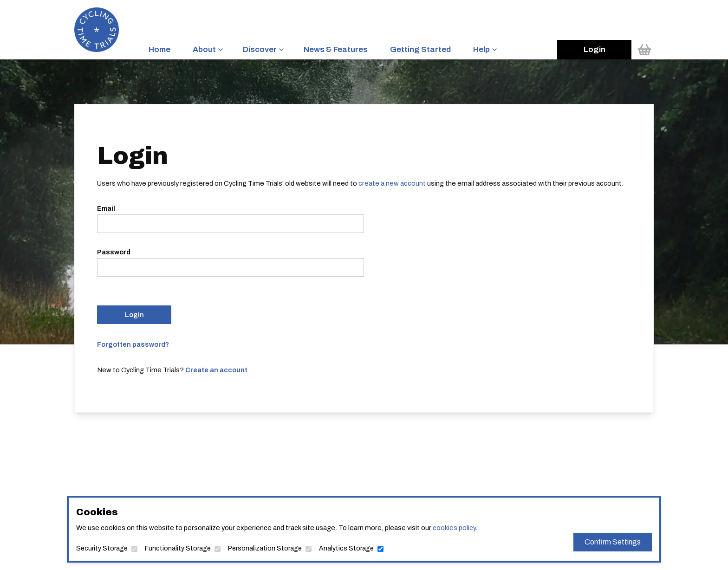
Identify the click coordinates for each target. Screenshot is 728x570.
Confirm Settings (613, 542)
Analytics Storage (346, 548)
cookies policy (454, 528)
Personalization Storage (265, 548)
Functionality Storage (178, 548)
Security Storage (102, 548)
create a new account (392, 183)
